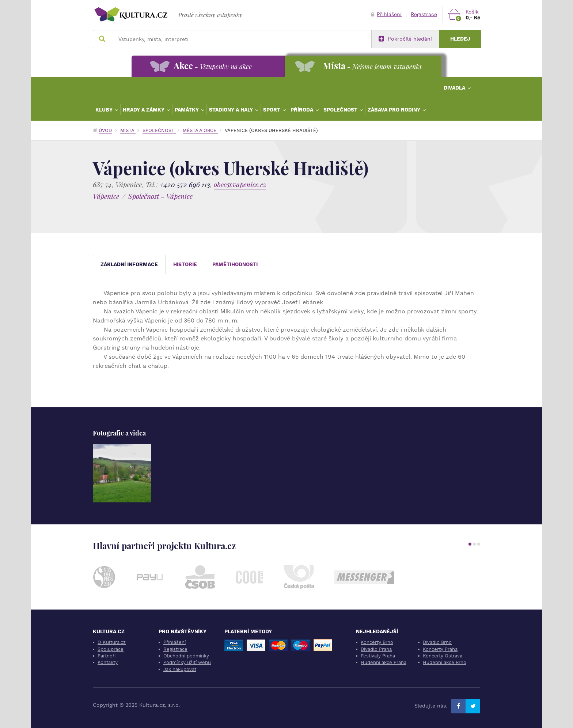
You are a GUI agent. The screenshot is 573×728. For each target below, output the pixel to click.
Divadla (455, 88)
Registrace (424, 14)
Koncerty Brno (377, 642)
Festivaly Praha (378, 656)
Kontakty (108, 662)
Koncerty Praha (440, 649)
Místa (128, 130)
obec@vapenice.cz (240, 184)
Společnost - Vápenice (160, 196)
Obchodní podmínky (186, 656)
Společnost (341, 110)
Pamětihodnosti (235, 265)
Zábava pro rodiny (395, 110)
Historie (185, 265)
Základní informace (129, 265)
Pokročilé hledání (405, 39)
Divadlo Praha (376, 649)
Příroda (303, 110)
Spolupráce (111, 649)
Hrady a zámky (144, 110)
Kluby (105, 110)
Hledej (460, 39)
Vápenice (106, 196)
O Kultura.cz (112, 642)
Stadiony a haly (232, 110)
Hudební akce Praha (384, 662)
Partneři (107, 656)
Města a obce (200, 130)
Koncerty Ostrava (443, 656)
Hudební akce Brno (445, 662)
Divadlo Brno (437, 642)
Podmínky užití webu (187, 662)
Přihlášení (386, 14)
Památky (187, 110)
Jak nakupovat (180, 669)
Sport (272, 110)
